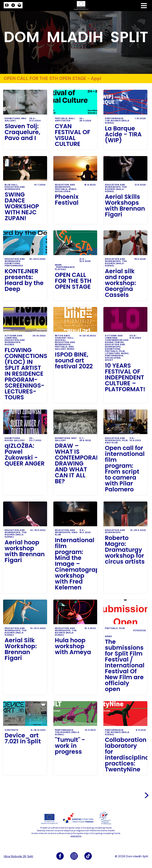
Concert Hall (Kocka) (64, 339)
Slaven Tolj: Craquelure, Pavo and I (22, 132)
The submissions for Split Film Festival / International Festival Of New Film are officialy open (125, 665)
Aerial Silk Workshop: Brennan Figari (21, 649)
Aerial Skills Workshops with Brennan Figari (125, 206)
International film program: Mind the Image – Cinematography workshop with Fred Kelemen (75, 564)
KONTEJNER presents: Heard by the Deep (24, 280)
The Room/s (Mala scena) (117, 122)
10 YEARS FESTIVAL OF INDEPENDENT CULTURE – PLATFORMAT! (125, 377)
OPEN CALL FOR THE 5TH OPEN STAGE (73, 281)
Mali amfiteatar (65, 120)
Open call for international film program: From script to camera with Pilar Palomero (125, 469)
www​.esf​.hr (76, 836)
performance (122, 79)
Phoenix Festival (67, 200)
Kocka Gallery (15, 440)
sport (109, 360)
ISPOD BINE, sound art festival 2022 (74, 360)
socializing (63, 191)
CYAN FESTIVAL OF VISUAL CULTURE (73, 135)
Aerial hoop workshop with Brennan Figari (25, 551)
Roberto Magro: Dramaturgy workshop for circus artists (125, 550)
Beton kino (62, 336)
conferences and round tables (117, 341)
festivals (61, 118)
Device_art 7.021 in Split (23, 738)
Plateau (60, 269)
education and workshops (15, 188)
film (122, 351)
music (72, 189)
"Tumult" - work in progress (70, 746)
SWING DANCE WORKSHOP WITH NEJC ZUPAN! (22, 206)
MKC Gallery (16, 120)
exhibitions (12, 118)
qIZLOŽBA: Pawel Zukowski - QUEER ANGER (25, 455)
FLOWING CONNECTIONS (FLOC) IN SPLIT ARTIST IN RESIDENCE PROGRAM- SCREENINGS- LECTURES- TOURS (25, 374)
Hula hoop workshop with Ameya (73, 646)
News (58, 265)
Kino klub (111, 443)
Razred (10, 345)
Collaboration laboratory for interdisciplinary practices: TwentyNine (125, 755)
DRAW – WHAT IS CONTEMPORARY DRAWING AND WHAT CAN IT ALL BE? (75, 463)
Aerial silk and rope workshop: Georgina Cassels (121, 283)
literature (112, 353)
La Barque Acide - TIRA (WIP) (123, 134)
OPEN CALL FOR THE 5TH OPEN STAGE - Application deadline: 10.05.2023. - (52, 79)
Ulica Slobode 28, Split (18, 856)
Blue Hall (11, 185)
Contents (11, 730)
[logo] (13, 6)
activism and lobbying (13, 337)
